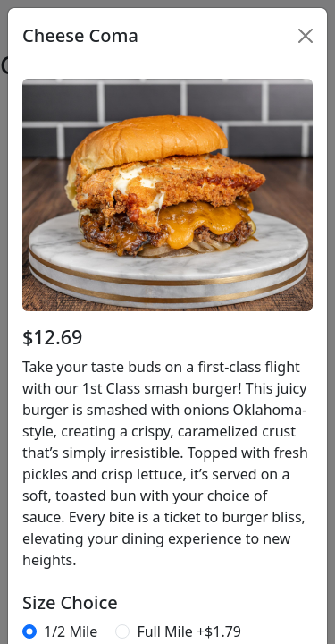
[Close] (306, 36)
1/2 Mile (71, 631)
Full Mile (189, 631)
